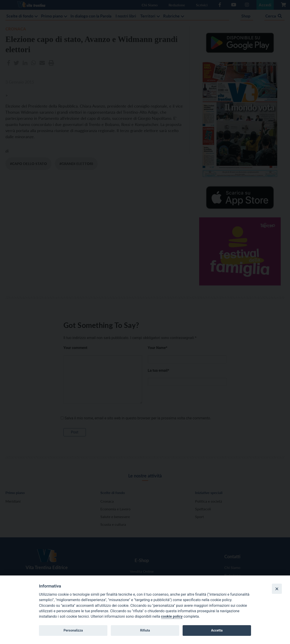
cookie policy (172, 616)
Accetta (217, 630)
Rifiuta (145, 630)
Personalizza (73, 630)
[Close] (277, 589)
